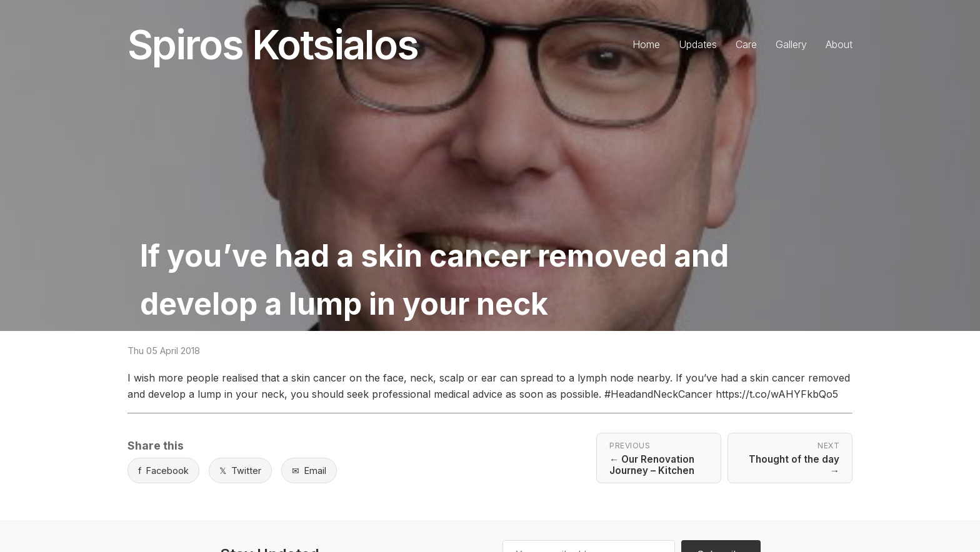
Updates (698, 44)
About (839, 44)
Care (746, 44)
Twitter (240, 471)
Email (309, 471)
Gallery (791, 44)
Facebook (163, 471)
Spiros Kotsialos (273, 45)
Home (646, 44)
